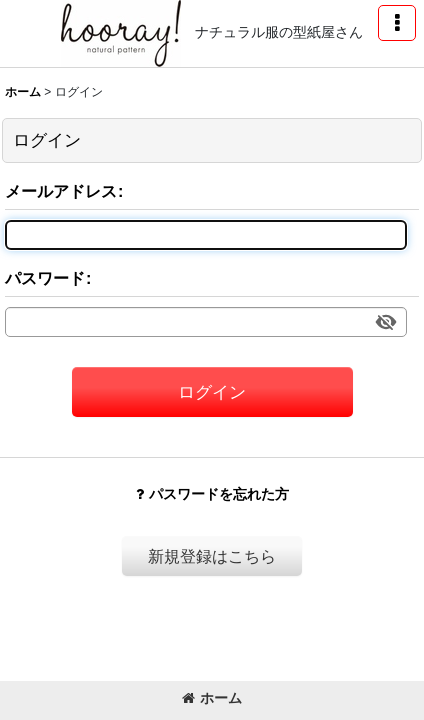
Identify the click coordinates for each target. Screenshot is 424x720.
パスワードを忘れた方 (212, 494)
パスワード (45, 278)
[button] (397, 23)
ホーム (212, 698)
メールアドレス (61, 191)
